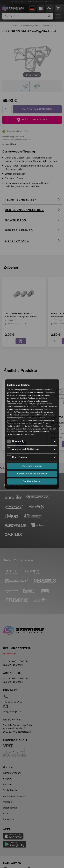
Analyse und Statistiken (25, 449)
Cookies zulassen (32, 481)
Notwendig (18, 441)
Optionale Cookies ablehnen (32, 474)
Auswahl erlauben (32, 466)
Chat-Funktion (20, 457)
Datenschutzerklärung (16, 423)
